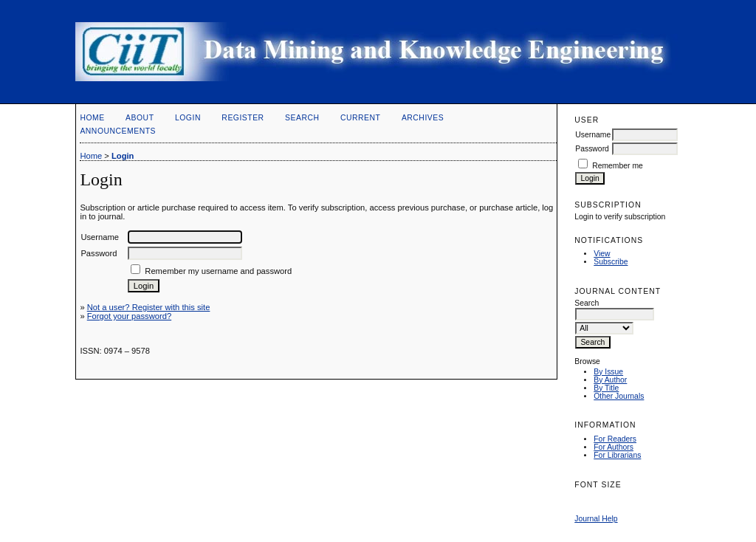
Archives (423, 118)
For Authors (614, 447)
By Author (610, 380)
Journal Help (596, 519)
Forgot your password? (129, 316)
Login (188, 118)
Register (243, 118)
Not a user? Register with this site (149, 307)
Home (92, 118)
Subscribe (611, 262)
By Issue (608, 372)
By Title (606, 388)
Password (592, 149)
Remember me (618, 166)
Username (593, 135)
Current (360, 118)
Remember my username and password (218, 271)
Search (302, 118)
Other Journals (619, 396)
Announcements (118, 131)
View (602, 254)
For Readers (615, 439)
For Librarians (617, 455)
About (140, 118)
